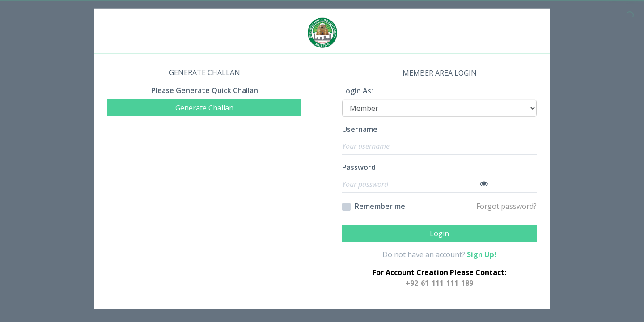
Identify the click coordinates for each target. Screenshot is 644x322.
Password (359, 167)
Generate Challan (204, 108)
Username (360, 129)
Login (439, 233)
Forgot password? (506, 206)
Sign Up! (482, 254)
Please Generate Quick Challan (205, 90)
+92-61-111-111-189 (439, 283)
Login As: (358, 91)
